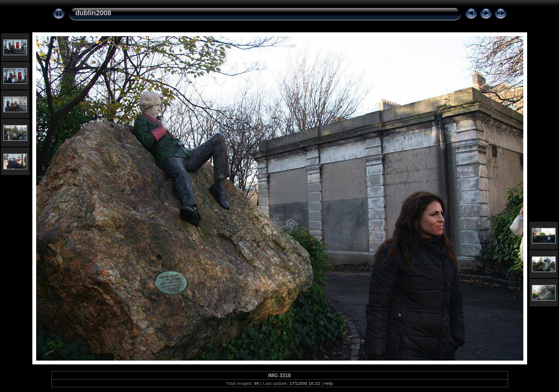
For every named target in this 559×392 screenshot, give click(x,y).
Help (328, 383)
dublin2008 (93, 13)
